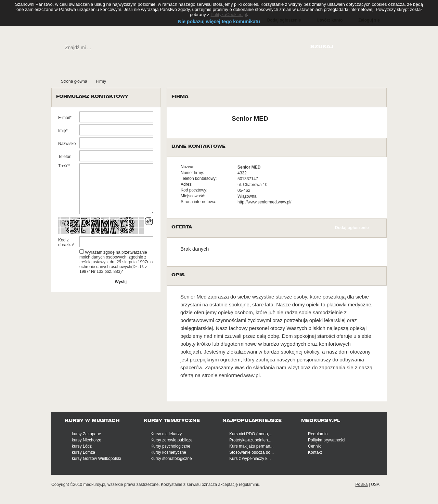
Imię (62, 131)
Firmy (101, 81)
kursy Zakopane (86, 434)
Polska (361, 485)
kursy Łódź (82, 446)
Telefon (65, 157)
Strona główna (74, 81)
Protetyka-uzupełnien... (250, 440)
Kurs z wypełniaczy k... (250, 459)
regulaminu (249, 485)
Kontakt (315, 452)
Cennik (314, 446)
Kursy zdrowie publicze (172, 440)
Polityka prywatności (327, 440)
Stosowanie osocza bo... (252, 452)
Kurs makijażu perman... (251, 446)
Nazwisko (67, 144)
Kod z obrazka (66, 242)
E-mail (64, 118)
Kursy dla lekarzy (166, 434)
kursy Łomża (83, 452)
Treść (63, 166)
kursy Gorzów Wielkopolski (96, 459)
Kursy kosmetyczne (168, 452)
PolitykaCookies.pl (229, 15)
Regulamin (318, 434)
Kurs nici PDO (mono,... (251, 434)
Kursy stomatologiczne (171, 459)
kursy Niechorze (87, 440)
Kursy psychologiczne (170, 446)
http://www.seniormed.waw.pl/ (264, 202)
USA (375, 485)
